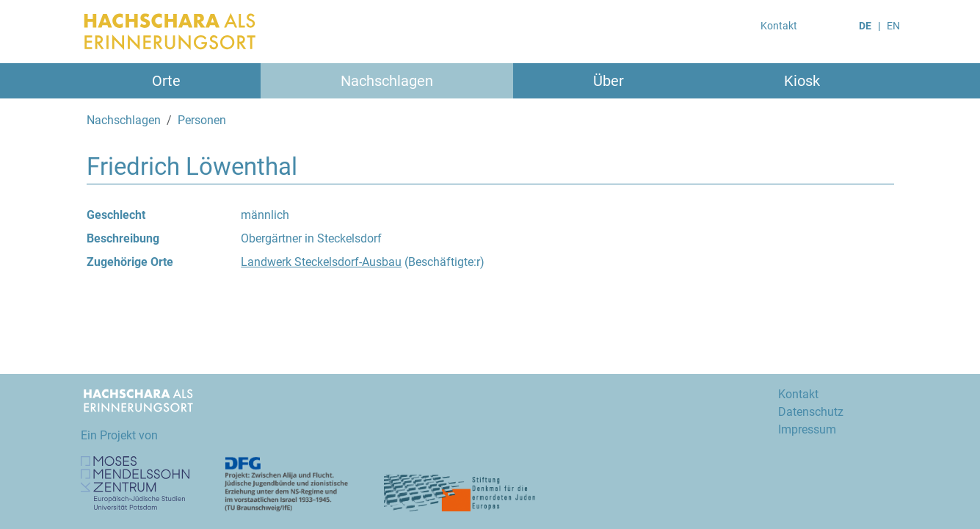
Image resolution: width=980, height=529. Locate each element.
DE (865, 26)
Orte (166, 81)
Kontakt (779, 26)
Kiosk (802, 81)
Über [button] (609, 81)
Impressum (807, 429)
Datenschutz (811, 412)
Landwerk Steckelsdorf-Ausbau (321, 262)
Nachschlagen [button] (387, 81)
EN (893, 26)
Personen (202, 120)
